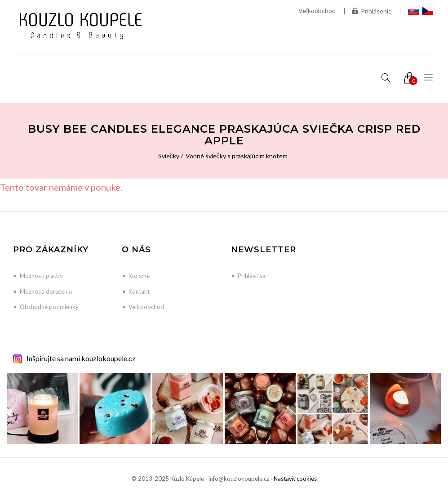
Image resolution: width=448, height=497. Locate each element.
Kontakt (139, 291)
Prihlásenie (372, 11)
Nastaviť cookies (295, 479)
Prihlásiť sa (252, 276)
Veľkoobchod (317, 11)
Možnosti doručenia (46, 291)
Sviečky (169, 156)
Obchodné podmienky (49, 307)
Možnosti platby (41, 276)
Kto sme (139, 276)
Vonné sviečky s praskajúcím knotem (237, 156)
